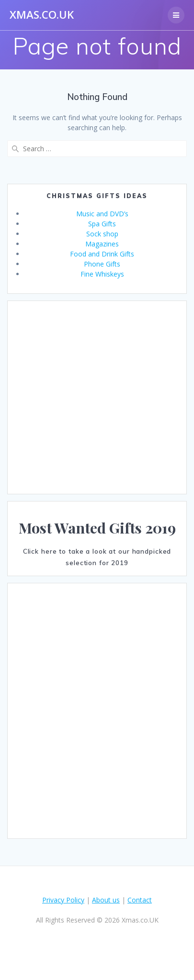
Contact (140, 900)
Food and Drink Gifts (102, 254)
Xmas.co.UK (42, 15)
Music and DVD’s (102, 214)
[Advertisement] (90, 397)
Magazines (102, 244)
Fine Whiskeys (102, 274)
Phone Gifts (102, 264)
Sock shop (102, 234)
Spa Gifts (102, 224)
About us (106, 900)
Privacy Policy (63, 900)
